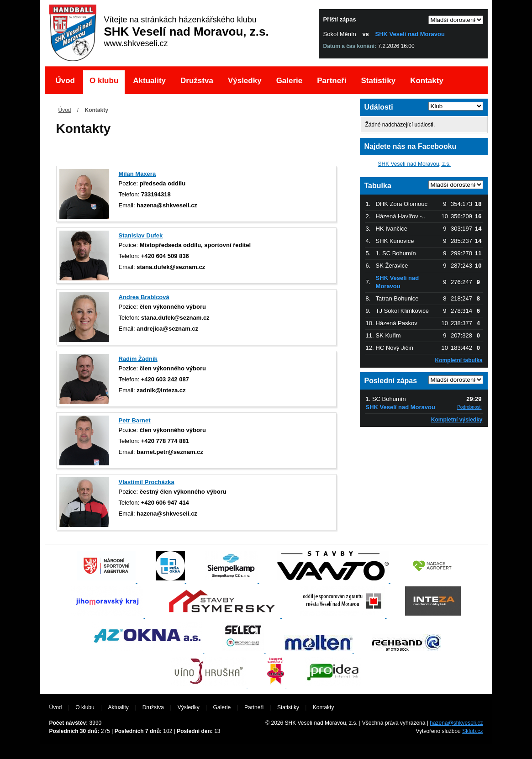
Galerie (290, 81)
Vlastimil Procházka (147, 482)
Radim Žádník (138, 359)
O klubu (104, 81)
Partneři (332, 81)
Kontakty (427, 81)
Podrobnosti (469, 407)
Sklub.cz (472, 731)
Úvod (66, 81)
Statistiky (379, 81)
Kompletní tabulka (458, 360)
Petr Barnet (135, 420)
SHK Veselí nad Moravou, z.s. (414, 164)
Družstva (197, 81)
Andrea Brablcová (144, 297)
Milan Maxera (137, 174)
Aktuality (149, 81)
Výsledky (245, 81)
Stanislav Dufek (141, 235)
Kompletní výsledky (457, 420)
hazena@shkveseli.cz (456, 723)
